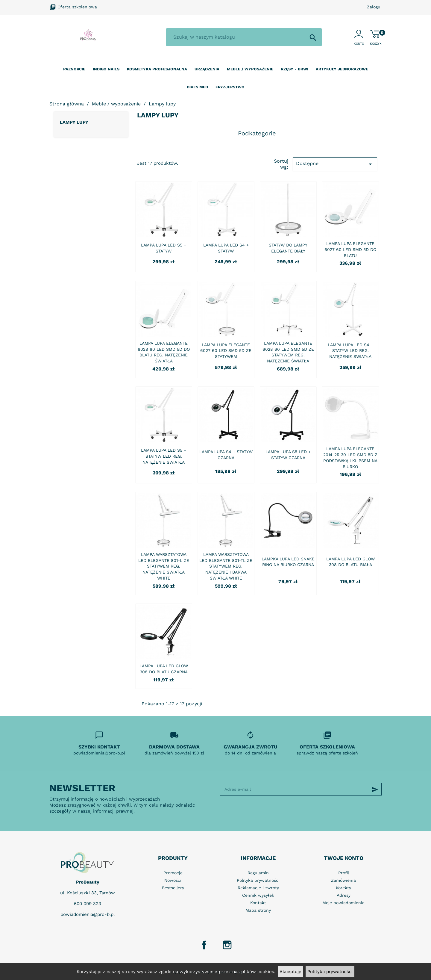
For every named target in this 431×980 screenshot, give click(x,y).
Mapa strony (258, 910)
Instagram (227, 945)
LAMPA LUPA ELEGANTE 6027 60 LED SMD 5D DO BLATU (350, 249)
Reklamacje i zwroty (258, 888)
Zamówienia (343, 880)
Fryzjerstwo (230, 87)
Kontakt (258, 903)
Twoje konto (344, 858)
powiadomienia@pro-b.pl (88, 914)
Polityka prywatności (330, 972)
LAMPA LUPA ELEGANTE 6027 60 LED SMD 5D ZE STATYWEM (226, 351)
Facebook (204, 945)
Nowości (173, 880)
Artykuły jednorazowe (342, 69)
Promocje (173, 873)
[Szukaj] (244, 37)
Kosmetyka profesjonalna (157, 69)
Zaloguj (374, 7)
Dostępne (335, 164)
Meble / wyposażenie (250, 69)
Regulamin (258, 873)
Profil (344, 873)
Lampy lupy (74, 122)
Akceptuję (290, 972)
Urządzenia (207, 69)
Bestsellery (173, 888)
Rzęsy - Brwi (295, 69)
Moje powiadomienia (343, 903)
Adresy (344, 895)
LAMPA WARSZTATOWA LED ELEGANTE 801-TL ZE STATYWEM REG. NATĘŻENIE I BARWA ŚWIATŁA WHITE (226, 566)
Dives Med (197, 87)
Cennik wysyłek (258, 895)
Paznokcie (74, 69)
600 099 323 (88, 904)
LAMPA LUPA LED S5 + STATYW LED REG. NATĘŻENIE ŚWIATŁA (164, 456)
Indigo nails (106, 69)
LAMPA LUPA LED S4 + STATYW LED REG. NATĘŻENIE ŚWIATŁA (350, 351)
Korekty (343, 888)
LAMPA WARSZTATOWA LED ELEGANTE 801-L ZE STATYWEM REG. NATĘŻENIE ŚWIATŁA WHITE (164, 566)
